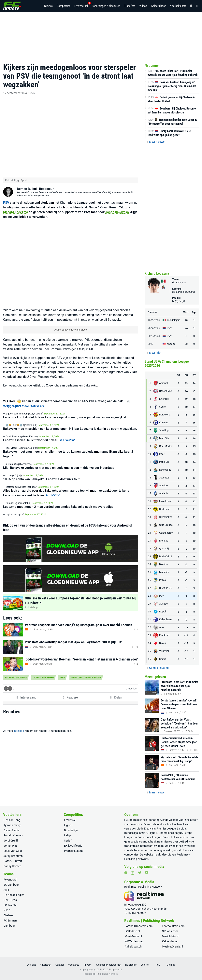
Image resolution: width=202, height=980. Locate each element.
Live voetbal (81, 5)
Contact (60, 965)
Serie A (68, 841)
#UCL (26, 396)
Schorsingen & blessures (106, 6)
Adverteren (46, 965)
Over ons (31, 965)
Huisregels (131, 965)
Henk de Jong (12, 820)
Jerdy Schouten (13, 856)
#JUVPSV (37, 396)
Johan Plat (10, 846)
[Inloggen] (196, 6)
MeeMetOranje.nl (172, 947)
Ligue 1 (69, 825)
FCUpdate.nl (132, 820)
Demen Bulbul (27, 179)
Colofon (145, 965)
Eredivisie (70, 820)
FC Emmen (10, 921)
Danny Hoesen (12, 866)
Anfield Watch (133, 947)
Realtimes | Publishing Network (101, 974)
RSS (158, 965)
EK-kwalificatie (73, 846)
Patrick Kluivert (13, 861)
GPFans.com (170, 931)
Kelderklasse (159, 6)
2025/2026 (154, 320)
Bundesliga (71, 830)
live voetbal (182, 837)
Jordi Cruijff (11, 841)
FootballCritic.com (173, 926)
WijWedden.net (134, 941)
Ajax (6, 890)
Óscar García (12, 830)
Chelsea (8, 915)
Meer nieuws (155, 142)
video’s (159, 846)
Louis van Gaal (13, 851)
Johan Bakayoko (117, 202)
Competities (64, 6)
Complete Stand (158, 668)
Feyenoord (10, 880)
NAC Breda (10, 900)
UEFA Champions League (86, 668)
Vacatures (74, 965)
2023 (151, 344)
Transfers (130, 6)
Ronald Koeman (13, 835)
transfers (130, 846)
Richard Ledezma (16, 202)
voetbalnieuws (133, 824)
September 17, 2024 (54, 404)
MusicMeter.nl (171, 936)
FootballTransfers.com (139, 926)
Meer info (153, 353)
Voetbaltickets (178, 6)
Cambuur (9, 926)
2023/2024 (154, 336)
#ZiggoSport (12, 396)
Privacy (88, 965)
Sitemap (171, 965)
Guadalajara (179, 282)
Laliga (68, 835)
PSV (6, 193)
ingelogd (19, 721)
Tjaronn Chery (12, 825)
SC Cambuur (11, 885)
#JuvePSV (67, 430)
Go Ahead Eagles (14, 895)
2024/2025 (154, 328)
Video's (143, 6)
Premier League (74, 851)
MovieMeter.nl (133, 936)
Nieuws (48, 6)
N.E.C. (7, 910)
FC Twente (10, 905)
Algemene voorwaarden (109, 965)
